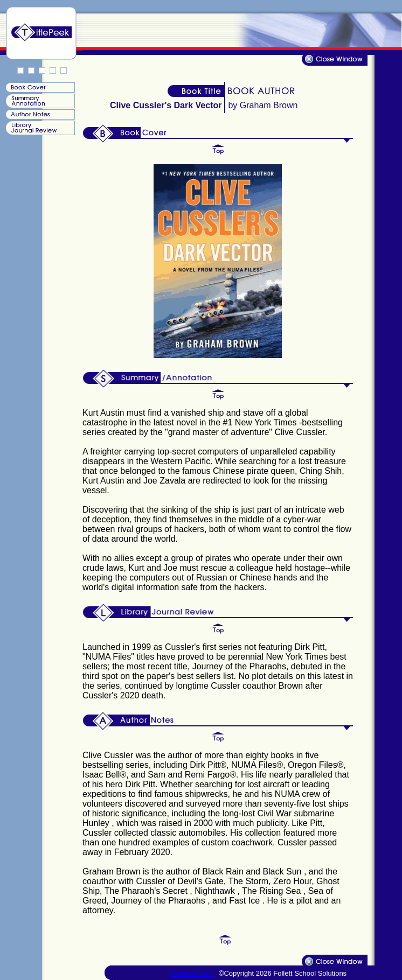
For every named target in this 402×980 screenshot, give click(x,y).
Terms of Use (191, 973)
